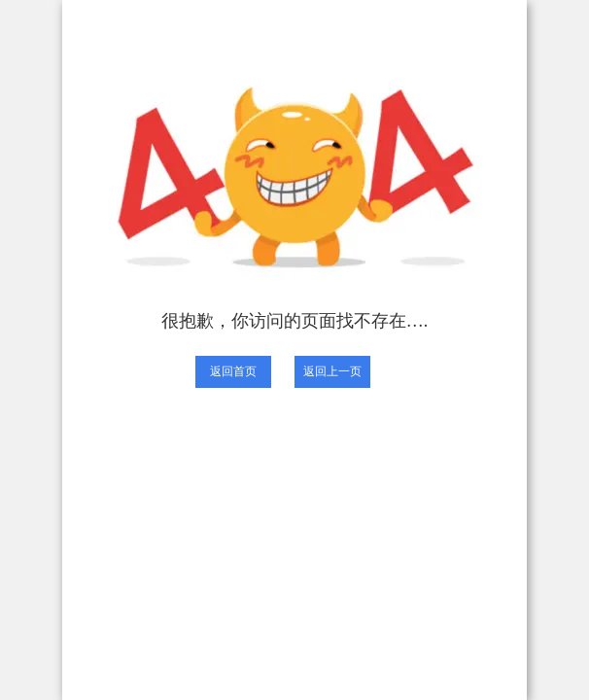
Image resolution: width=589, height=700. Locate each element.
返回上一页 (332, 371)
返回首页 (233, 371)
